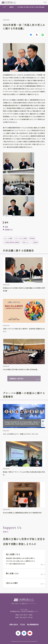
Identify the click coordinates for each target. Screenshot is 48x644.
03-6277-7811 (24, 615)
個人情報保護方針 (33, 624)
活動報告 (11, 7)
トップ (4, 7)
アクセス (23, 624)
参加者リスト (9, 230)
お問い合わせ (14, 624)
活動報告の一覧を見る (16, 379)
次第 (6, 227)
